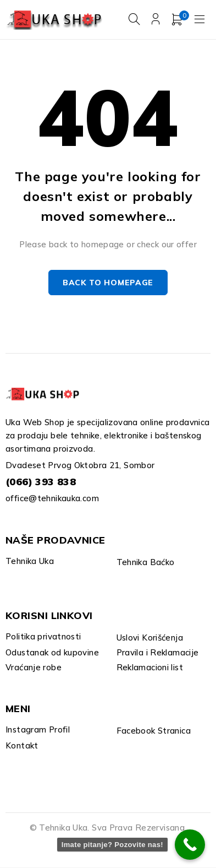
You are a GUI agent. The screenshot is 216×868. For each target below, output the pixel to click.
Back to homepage (108, 283)
